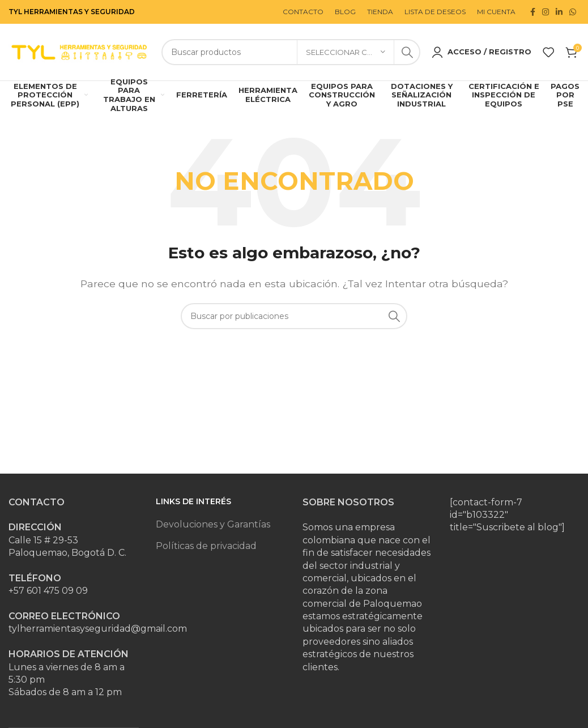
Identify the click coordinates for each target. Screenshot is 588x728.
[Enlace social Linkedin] (559, 12)
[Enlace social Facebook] (533, 12)
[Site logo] (79, 52)
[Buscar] (291, 53)
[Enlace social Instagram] (546, 12)
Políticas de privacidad (206, 548)
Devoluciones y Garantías (213, 527)
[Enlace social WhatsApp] (573, 12)
